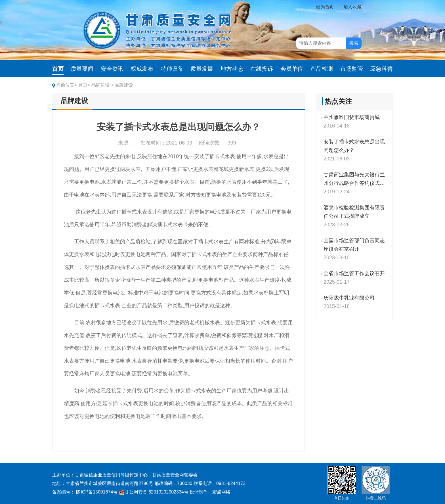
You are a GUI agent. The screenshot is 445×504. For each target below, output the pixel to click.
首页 (58, 69)
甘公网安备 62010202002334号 (154, 492)
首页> (84, 85)
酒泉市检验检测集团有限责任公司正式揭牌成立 (354, 212)
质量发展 (202, 69)
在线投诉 (262, 69)
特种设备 (172, 69)
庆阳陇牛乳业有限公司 (349, 298)
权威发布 (142, 69)
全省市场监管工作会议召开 (354, 273)
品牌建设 (74, 101)
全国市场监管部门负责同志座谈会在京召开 (354, 245)
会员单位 (292, 69)
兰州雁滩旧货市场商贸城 (352, 117)
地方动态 (232, 69)
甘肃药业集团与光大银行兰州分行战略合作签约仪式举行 (354, 180)
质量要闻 (82, 69)
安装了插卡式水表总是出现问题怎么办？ (354, 146)
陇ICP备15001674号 (97, 492)
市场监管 (352, 69)
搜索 (354, 43)
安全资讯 (112, 69)
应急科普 (381, 69)
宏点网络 (221, 492)
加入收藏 (352, 7)
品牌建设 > (102, 85)
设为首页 (325, 7)
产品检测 (322, 69)
